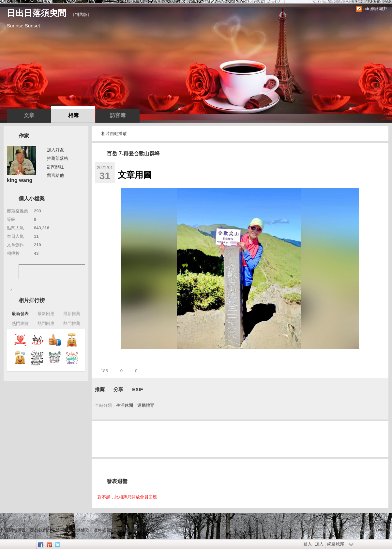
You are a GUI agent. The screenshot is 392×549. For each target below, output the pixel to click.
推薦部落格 (58, 158)
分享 (118, 389)
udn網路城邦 (375, 9)
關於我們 (38, 530)
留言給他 (55, 175)
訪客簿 (118, 115)
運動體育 (146, 405)
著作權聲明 (104, 530)
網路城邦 (336, 544)
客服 (149, 530)
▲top (387, 522)
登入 (308, 544)
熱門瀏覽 (20, 323)
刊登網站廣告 (13, 530)
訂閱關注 (55, 167)
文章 (29, 115)
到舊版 (81, 15)
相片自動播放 (114, 134)
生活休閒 (125, 405)
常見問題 (60, 530)
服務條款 (81, 530)
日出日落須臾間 (37, 13)
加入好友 (55, 150)
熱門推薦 (72, 323)
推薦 (100, 389)
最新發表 (20, 314)
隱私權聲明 (130, 530)
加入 (319, 544)
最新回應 (46, 314)
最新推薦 (72, 314)
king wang (20, 180)
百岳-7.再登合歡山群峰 (133, 153)
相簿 (73, 115)
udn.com (384, 530)
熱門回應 (46, 323)
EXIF (137, 389)
